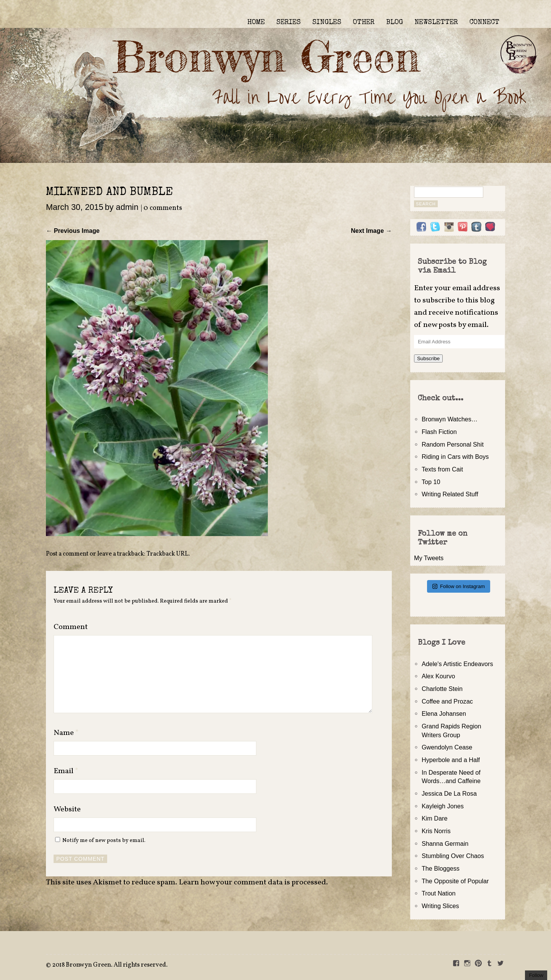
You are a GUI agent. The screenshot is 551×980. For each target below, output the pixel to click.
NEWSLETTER (436, 23)
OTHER (364, 23)
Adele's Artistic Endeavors (457, 664)
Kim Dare (434, 818)
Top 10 (431, 482)
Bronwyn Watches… (450, 419)
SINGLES (327, 23)
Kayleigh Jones (443, 806)
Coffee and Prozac (447, 701)
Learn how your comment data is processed (252, 882)
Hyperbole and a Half (451, 760)
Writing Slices (440, 906)
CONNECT (484, 23)
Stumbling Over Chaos (453, 856)
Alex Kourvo (438, 676)
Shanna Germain (445, 843)
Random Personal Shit (453, 444)
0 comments (163, 208)
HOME (256, 23)
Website (67, 809)
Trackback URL (167, 554)
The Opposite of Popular (455, 881)
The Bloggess (441, 868)
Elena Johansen (444, 713)
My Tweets (429, 558)
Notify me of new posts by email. (104, 840)
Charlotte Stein (442, 689)
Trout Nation (439, 893)
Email (66, 771)
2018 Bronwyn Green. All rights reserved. (110, 965)
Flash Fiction (439, 432)
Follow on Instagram (459, 586)
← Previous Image (73, 231)
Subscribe (428, 358)
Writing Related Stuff (450, 494)
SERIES (289, 23)
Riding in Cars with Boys (455, 457)
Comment (71, 627)
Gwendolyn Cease (447, 747)
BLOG (395, 23)
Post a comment (67, 554)
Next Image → (371, 231)
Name (66, 733)
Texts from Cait (442, 469)
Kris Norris (436, 831)
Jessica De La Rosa (449, 793)
